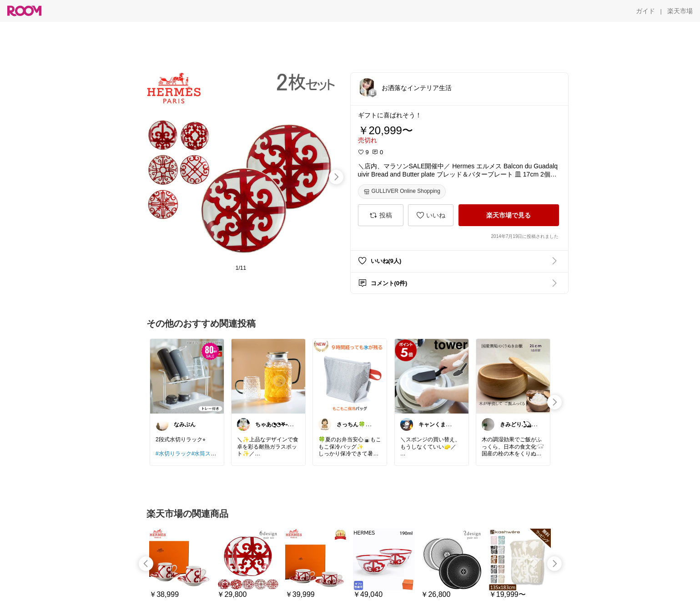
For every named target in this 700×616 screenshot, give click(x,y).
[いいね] (431, 215)
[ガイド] (645, 11)
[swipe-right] (336, 177)
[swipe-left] (146, 564)
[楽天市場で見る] (509, 215)
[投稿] (381, 215)
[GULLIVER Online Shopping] (402, 192)
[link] (187, 376)
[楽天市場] (680, 11)
